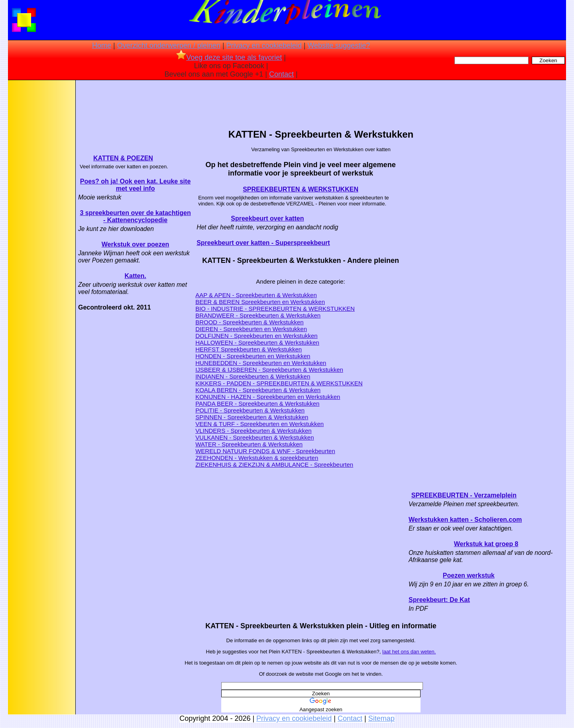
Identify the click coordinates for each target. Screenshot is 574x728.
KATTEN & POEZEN (123, 158)
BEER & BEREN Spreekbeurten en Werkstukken (260, 302)
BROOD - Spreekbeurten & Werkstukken (250, 322)
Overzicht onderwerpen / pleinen (169, 45)
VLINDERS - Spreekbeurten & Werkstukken (254, 431)
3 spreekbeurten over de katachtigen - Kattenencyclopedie (135, 216)
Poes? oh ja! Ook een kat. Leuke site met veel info (135, 185)
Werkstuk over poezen (136, 244)
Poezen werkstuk (469, 575)
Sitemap (381, 718)
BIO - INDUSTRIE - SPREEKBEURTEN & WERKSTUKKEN (275, 309)
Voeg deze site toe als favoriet (229, 57)
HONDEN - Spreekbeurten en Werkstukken (253, 356)
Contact (281, 74)
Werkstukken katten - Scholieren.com (465, 520)
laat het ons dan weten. (409, 652)
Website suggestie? (339, 45)
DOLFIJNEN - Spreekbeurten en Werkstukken (257, 336)
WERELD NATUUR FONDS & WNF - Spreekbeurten (265, 451)
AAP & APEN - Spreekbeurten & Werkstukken (256, 295)
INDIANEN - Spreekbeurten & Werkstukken (253, 376)
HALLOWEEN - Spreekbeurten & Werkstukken (257, 342)
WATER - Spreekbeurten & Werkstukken (249, 444)
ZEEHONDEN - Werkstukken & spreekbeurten (257, 458)
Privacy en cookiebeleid (264, 45)
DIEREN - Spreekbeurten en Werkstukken (251, 329)
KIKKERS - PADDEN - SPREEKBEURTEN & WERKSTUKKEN (279, 383)
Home (102, 45)
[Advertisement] (41, 207)
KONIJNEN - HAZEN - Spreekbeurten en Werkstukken (268, 397)
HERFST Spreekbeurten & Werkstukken (249, 349)
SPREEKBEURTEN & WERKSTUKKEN (301, 189)
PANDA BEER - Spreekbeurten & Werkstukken (257, 403)
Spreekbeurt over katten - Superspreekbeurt (263, 243)
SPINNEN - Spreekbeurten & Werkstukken (252, 417)
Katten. (135, 276)
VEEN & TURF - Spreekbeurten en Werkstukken (259, 424)
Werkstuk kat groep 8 (486, 544)
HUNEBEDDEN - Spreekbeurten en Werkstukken (261, 363)
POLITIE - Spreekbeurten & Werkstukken (250, 410)
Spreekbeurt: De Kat (439, 600)
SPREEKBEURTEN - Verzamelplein (464, 495)
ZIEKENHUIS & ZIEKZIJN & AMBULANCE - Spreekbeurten (274, 465)
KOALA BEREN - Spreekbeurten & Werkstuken (258, 390)
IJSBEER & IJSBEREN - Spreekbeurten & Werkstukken (269, 370)
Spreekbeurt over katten (267, 218)
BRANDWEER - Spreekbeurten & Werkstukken (258, 315)
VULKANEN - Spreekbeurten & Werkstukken (255, 437)
